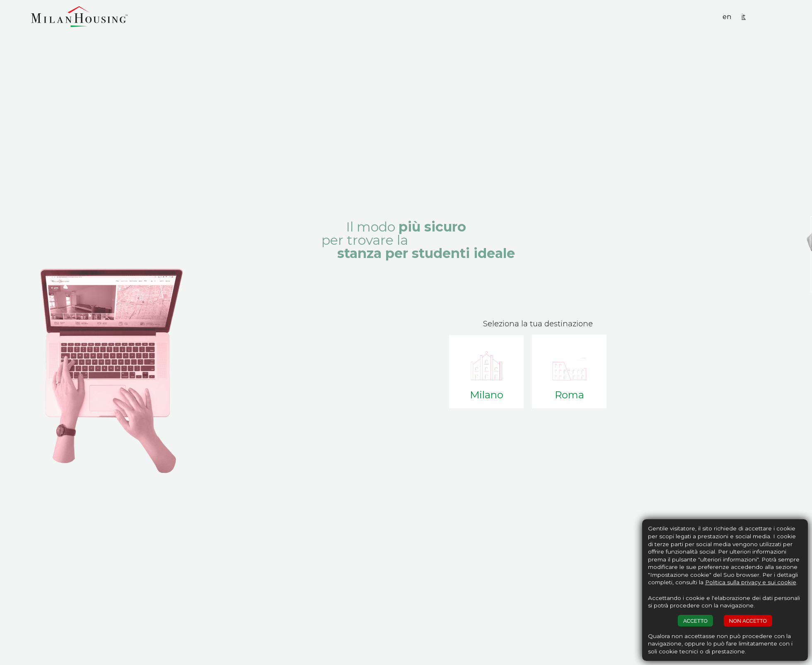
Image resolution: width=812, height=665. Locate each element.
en (727, 17)
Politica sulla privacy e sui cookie (751, 582)
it (744, 17)
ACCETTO (695, 621)
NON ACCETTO (748, 621)
